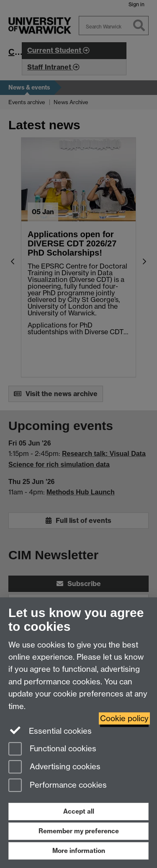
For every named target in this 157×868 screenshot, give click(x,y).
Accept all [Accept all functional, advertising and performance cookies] (79, 811)
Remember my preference (79, 831)
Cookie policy (124, 718)
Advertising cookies (54, 767)
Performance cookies (58, 786)
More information (79, 851)
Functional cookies (52, 749)
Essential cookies (50, 730)
